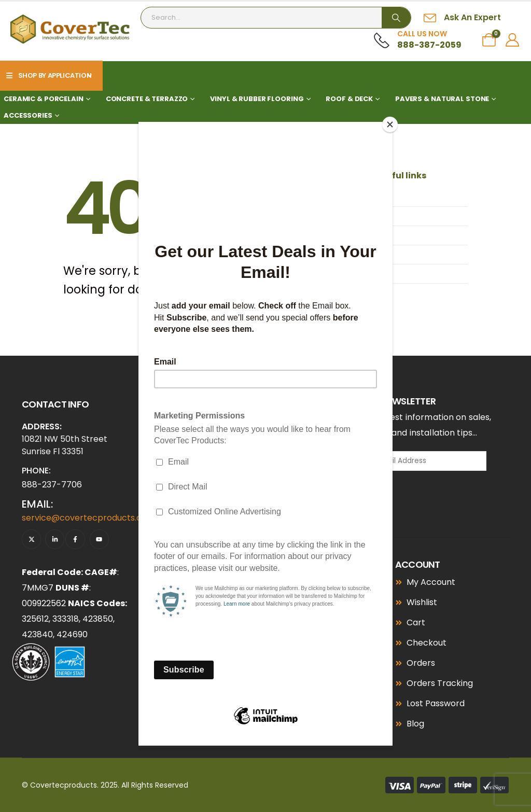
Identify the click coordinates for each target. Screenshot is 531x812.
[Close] (390, 124)
